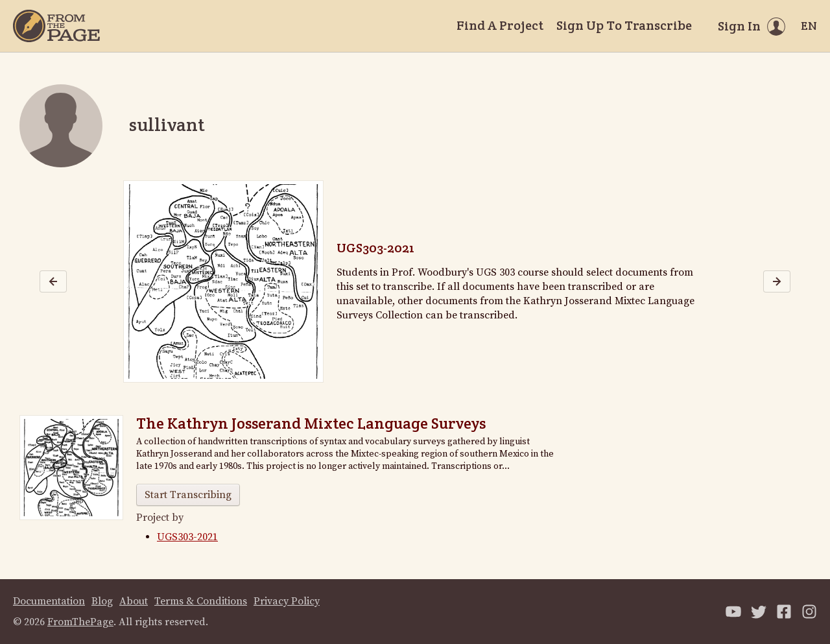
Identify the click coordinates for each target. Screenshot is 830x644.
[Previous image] (53, 281)
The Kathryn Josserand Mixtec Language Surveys (311, 423)
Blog (102, 601)
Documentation (49, 601)
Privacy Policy (287, 601)
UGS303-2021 (375, 248)
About (134, 601)
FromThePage (80, 622)
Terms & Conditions (201, 601)
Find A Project (500, 25)
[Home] (56, 26)
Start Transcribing (188, 495)
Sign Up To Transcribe (624, 25)
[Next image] (777, 281)
